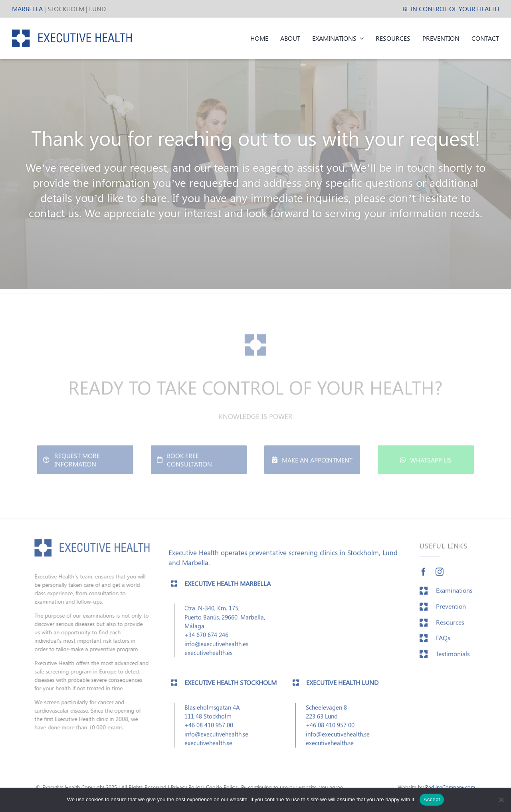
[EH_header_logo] (72, 33)
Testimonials (453, 657)
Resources (450, 625)
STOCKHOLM (66, 9)
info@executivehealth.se (216, 737)
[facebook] (424, 575)
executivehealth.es (208, 656)
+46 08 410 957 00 (209, 728)
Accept (432, 799)
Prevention (451, 609)
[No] (501, 800)
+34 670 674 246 (206, 638)
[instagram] (440, 575)
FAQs (443, 641)
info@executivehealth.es (216, 647)
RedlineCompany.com (450, 787)
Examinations (454, 593)
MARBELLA (27, 9)
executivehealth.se (208, 746)
